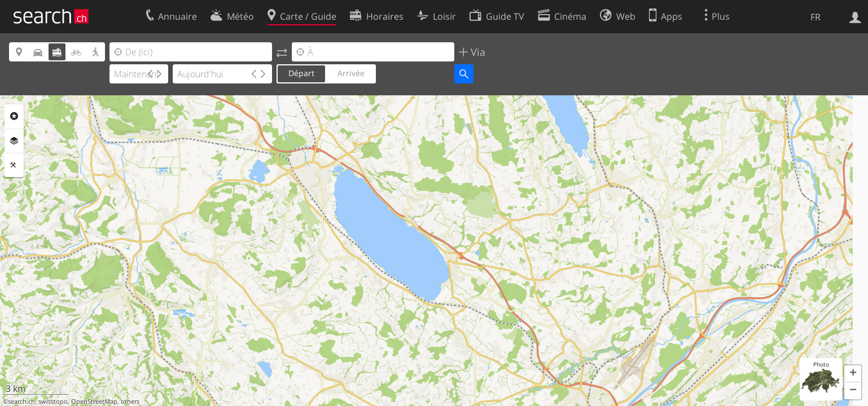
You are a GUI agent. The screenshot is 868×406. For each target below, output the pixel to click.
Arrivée (351, 73)
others (130, 401)
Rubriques (14, 116)
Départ (301, 73)
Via (477, 52)
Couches (14, 141)
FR (816, 17)
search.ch (21, 401)
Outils (14, 165)
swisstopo (53, 401)
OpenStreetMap (94, 401)
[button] (853, 374)
